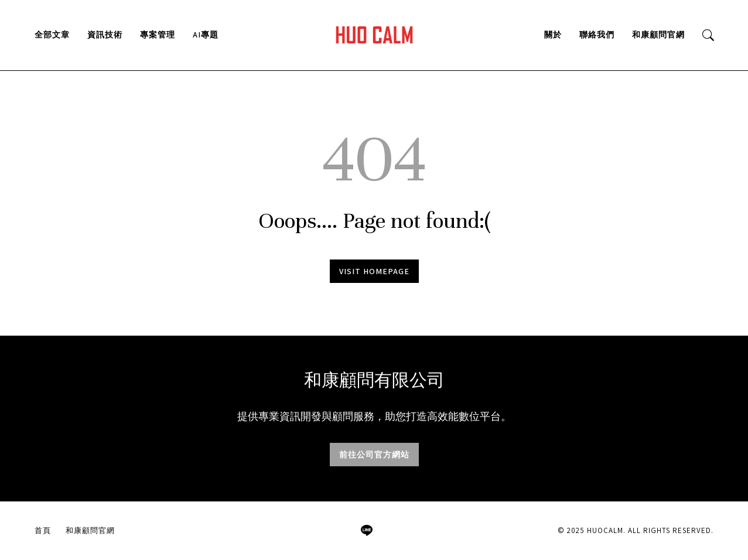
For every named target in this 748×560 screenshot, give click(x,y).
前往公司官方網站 (374, 455)
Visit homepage (374, 271)
